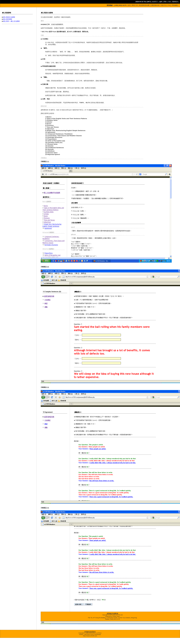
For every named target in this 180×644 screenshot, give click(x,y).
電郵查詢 (175, 2)
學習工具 (135, 5)
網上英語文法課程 (9, 17)
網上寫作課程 (8, 19)
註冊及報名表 (155, 5)
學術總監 (175, 5)
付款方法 (164, 5)
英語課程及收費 (144, 5)
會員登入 (155, 2)
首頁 (129, 5)
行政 (169, 2)
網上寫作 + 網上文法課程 (11, 21)
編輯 (161, 2)
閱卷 (165, 2)
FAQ (169, 5)
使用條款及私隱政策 (90, 632)
